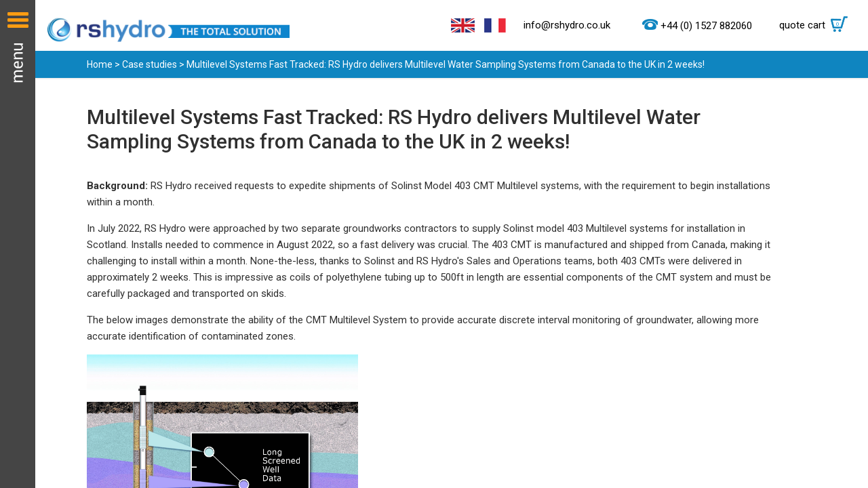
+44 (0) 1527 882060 (706, 26)
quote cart (817, 25)
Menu (18, 244)
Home (100, 64)
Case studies (150, 64)
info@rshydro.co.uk (567, 25)
